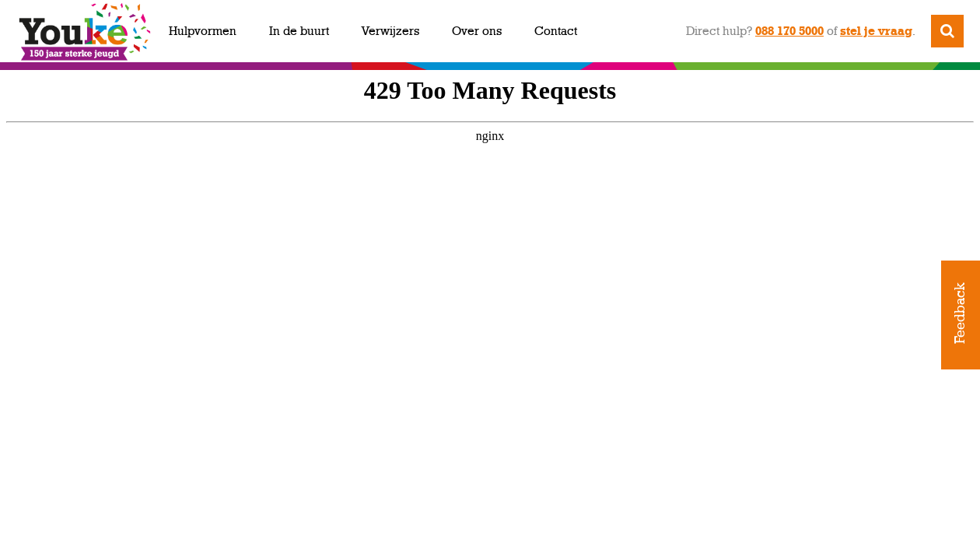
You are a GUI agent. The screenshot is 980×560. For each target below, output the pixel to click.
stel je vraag (876, 31)
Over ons (477, 31)
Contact (556, 31)
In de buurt (299, 31)
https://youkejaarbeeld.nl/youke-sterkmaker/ (490, 311)
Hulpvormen (203, 31)
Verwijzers (390, 31)
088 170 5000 (789, 31)
